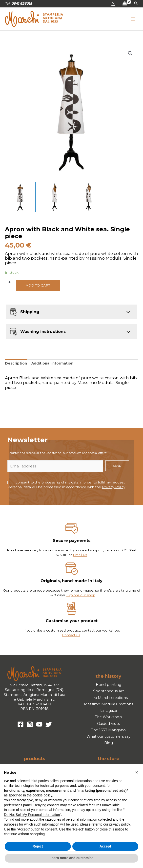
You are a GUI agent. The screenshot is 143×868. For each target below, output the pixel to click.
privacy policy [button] (119, 824)
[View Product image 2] (55, 197)
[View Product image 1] (20, 197)
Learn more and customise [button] (71, 858)
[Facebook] (20, 724)
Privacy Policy (114, 487)
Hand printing (109, 685)
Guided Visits (108, 724)
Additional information (52, 363)
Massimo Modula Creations (109, 704)
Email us (80, 555)
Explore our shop (81, 595)
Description (16, 363)
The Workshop (108, 717)
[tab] (16, 363)
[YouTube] (39, 724)
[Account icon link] (113, 4)
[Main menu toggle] (133, 19)
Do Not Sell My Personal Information (32, 815)
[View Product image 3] (89, 197)
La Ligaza (109, 711)
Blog (109, 743)
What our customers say (108, 736)
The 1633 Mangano (108, 730)
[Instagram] (30, 724)
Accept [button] (105, 846)
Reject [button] (38, 846)
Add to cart (38, 285)
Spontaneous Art (109, 691)
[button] (136, 4)
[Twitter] (49, 724)
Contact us (71, 635)
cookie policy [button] (42, 795)
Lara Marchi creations (109, 698)
